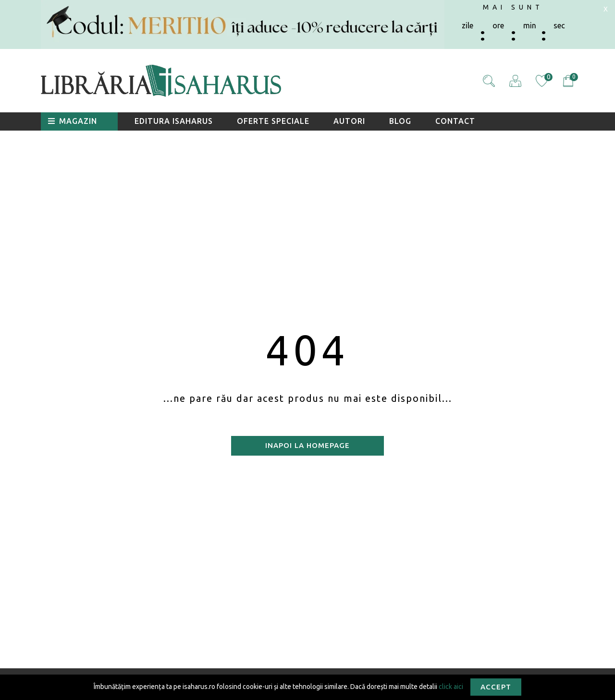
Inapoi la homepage (307, 445)
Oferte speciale (273, 121)
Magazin (73, 121)
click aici (451, 686)
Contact (455, 121)
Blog (400, 121)
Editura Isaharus (174, 121)
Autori (349, 121)
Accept (496, 687)
